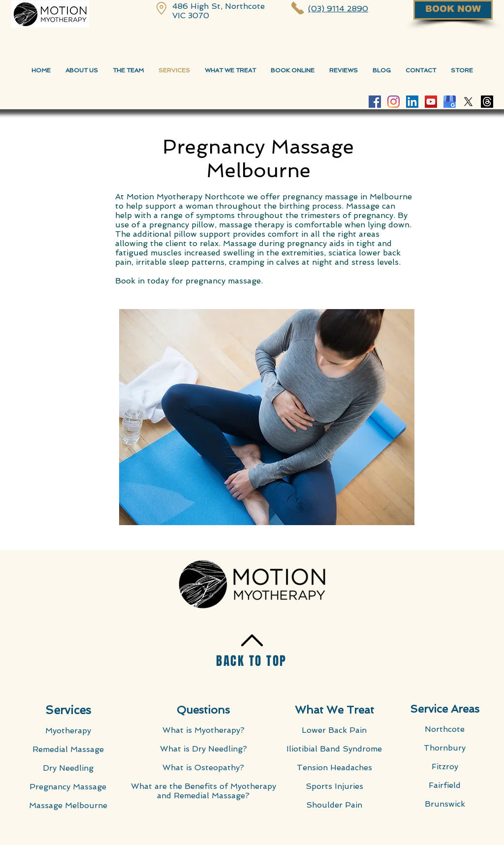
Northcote (445, 729)
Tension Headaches (334, 767)
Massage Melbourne (68, 805)
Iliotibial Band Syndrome (334, 749)
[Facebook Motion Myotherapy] (375, 102)
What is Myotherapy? (204, 730)
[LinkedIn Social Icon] (412, 102)
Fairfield (445, 785)
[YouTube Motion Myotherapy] (431, 102)
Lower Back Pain (334, 730)
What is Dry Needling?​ (204, 749)
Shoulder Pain (334, 805)
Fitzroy (445, 767)
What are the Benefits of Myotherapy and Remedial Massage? (204, 791)
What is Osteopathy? (203, 767)
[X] (468, 102)
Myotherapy (68, 731)
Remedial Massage (68, 749)
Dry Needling (68, 768)
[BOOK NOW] (453, 10)
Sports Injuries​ (334, 786)
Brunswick (445, 804)
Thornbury (445, 748)
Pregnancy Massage (68, 787)
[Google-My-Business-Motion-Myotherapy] (450, 102)
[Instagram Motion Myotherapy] (394, 102)
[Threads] (487, 102)
